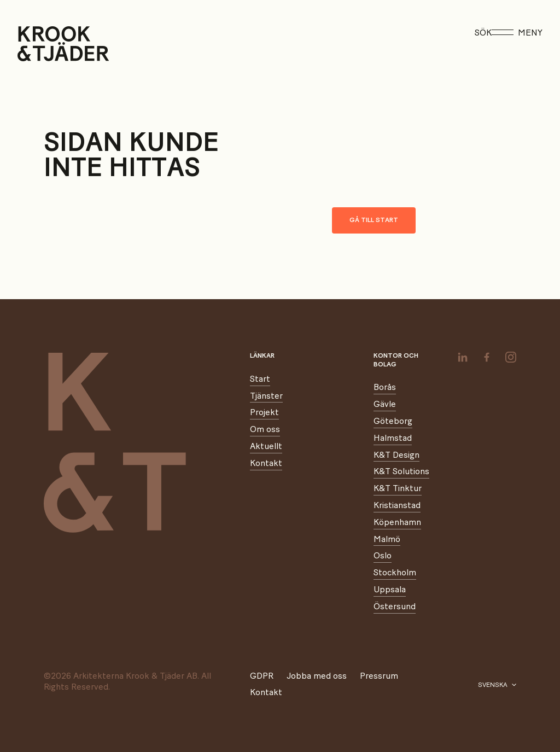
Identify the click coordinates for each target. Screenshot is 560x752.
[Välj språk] (497, 685)
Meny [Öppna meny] (517, 33)
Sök (483, 33)
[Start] (31, 44)
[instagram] (511, 357)
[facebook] (487, 357)
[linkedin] (463, 357)
